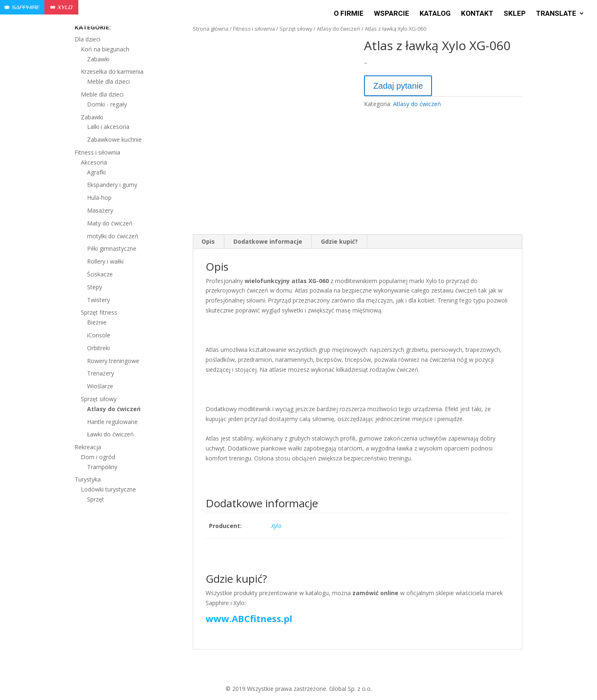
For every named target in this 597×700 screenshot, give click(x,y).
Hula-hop (99, 197)
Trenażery (101, 373)
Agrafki (96, 172)
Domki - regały (107, 104)
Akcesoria (94, 162)
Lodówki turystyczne (108, 489)
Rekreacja (88, 447)
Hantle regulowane (112, 422)
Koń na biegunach (105, 49)
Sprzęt (96, 499)
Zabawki (98, 59)
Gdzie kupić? (339, 241)
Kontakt (477, 14)
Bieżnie (97, 322)
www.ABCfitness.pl (249, 618)
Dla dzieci (87, 39)
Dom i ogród (98, 457)
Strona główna (211, 29)
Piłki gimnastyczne (112, 248)
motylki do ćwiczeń (113, 236)
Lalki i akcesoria (108, 127)
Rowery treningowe (113, 361)
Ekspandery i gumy (112, 185)
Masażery (100, 210)
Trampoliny (102, 467)
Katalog (435, 14)
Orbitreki (98, 348)
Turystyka (88, 479)
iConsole (99, 335)
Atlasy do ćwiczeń (339, 29)
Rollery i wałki (105, 261)
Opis (208, 241)
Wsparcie (392, 14)
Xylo (276, 526)
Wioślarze (100, 386)
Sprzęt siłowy (296, 29)
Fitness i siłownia (254, 29)
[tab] (208, 242)
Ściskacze (100, 274)
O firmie (349, 14)
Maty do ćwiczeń (110, 223)
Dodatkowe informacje (268, 241)
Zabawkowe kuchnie (114, 139)
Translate (556, 14)
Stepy (95, 287)
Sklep (515, 14)
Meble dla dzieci (108, 81)
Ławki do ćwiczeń (110, 434)
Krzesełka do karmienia (112, 71)
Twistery (98, 300)
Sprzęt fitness (99, 312)
